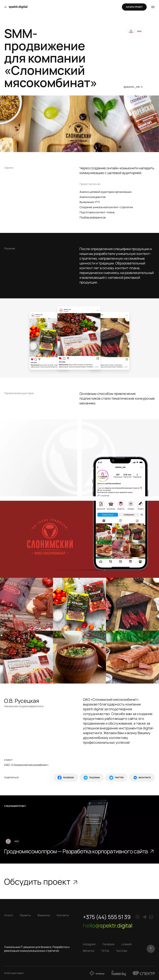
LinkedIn (127, 944)
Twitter (116, 778)
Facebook (66, 778)
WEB (16, 841)
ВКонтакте (142, 778)
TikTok (105, 951)
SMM (139, 31)
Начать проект (134, 7)
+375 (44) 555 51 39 (107, 917)
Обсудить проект (41, 882)
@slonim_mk (133, 87)
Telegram (92, 778)
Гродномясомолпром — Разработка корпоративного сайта (79, 851)
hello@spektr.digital (108, 925)
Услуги (8, 915)
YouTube (122, 951)
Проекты (25, 915)
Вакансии (44, 915)
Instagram (89, 944)
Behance (89, 951)
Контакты (63, 915)
